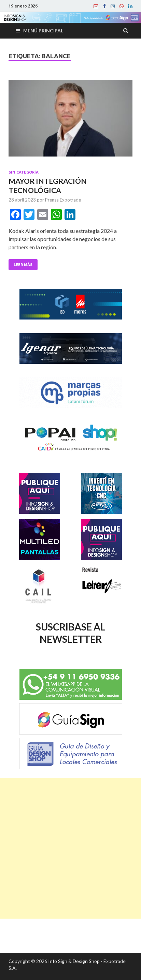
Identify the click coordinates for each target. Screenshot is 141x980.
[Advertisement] (70, 848)
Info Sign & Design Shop (74, 961)
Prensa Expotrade (63, 200)
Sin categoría (24, 172)
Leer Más (23, 265)
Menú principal (43, 31)
